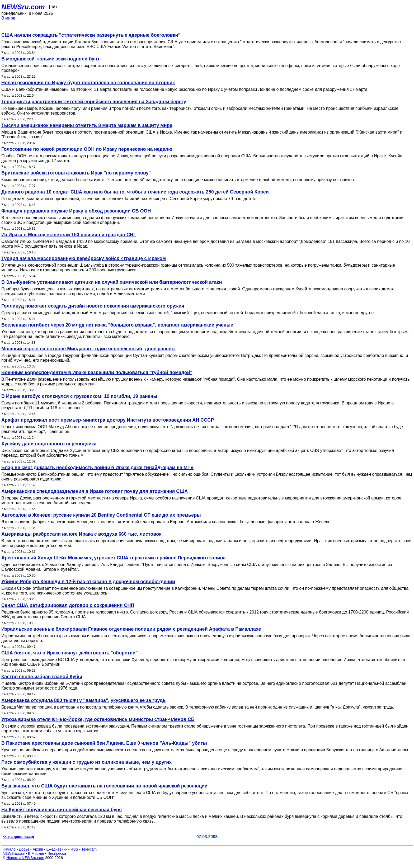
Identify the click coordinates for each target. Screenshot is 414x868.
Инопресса (57, 853)
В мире (8, 18)
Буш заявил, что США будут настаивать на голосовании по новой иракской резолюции (104, 786)
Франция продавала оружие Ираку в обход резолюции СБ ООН (76, 211)
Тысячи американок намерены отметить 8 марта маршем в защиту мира (87, 125)
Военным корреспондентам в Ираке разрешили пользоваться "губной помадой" (97, 372)
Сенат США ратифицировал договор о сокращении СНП (68, 605)
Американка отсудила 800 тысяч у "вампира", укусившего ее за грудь (83, 700)
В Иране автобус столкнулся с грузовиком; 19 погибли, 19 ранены (79, 396)
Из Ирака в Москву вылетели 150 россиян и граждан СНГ (69, 235)
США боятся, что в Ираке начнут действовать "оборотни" (70, 653)
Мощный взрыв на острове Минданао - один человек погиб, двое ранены (88, 349)
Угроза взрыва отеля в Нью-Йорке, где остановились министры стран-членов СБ (98, 719)
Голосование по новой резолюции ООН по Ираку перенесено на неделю (87, 149)
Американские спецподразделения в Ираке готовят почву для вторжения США (95, 491)
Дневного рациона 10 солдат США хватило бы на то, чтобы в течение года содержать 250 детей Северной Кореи (135, 192)
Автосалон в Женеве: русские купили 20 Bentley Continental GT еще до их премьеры (101, 515)
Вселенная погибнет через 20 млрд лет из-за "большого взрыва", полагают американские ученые (117, 325)
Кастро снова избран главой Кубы (42, 677)
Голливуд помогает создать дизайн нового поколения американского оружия (93, 306)
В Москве (36, 853)
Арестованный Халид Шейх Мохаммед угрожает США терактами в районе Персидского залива (113, 558)
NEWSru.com (23, 7)
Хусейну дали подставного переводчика (49, 444)
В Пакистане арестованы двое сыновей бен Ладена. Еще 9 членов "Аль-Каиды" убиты (104, 743)
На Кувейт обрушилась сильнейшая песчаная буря (62, 810)
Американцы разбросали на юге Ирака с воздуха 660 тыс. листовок (81, 534)
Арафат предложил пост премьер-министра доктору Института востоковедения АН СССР (108, 420)
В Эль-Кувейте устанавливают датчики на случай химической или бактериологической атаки (112, 282)
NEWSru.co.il (14, 853)
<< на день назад (18, 837)
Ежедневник (57, 849)
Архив (38, 849)
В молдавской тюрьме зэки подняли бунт (50, 59)
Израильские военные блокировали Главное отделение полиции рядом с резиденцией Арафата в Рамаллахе (131, 629)
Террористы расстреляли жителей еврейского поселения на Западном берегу (94, 102)
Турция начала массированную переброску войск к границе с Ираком (84, 258)
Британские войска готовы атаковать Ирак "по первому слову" (76, 173)
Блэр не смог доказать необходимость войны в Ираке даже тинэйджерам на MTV (97, 468)
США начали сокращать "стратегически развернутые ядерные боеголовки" (91, 35)
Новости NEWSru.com (25, 858)
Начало (9, 849)
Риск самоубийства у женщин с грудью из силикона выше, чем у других (86, 762)
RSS (74, 849)
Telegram (89, 849)
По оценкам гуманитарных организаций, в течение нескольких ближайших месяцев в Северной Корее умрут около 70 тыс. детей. (129, 199)
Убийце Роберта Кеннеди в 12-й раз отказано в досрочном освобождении (88, 582)
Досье (24, 849)
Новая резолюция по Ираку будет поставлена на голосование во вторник (88, 83)
